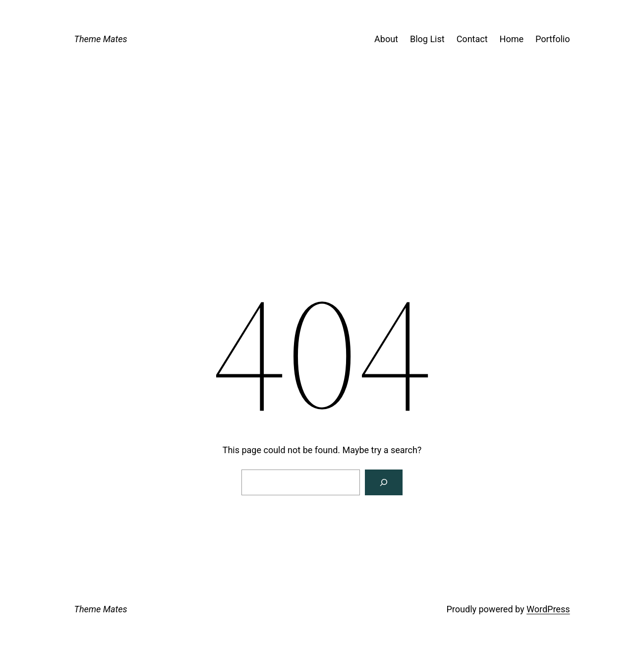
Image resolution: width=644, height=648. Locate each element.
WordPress (548, 609)
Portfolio (553, 39)
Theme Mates (101, 39)
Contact (472, 39)
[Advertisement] (322, 191)
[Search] (384, 482)
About (386, 39)
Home (512, 39)
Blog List (427, 39)
